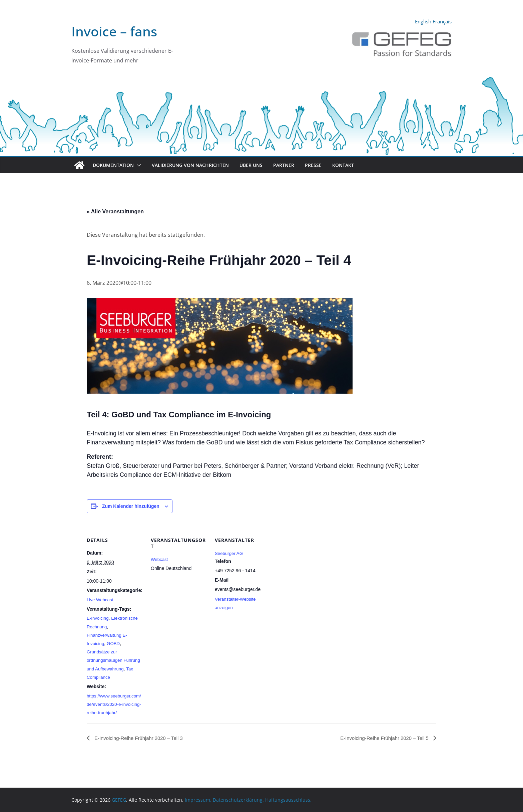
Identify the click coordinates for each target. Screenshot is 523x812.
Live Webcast (101, 600)
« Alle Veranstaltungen (115, 212)
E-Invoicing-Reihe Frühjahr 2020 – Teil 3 (141, 746)
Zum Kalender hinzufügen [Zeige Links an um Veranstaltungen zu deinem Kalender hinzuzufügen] (131, 506)
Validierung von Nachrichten (190, 165)
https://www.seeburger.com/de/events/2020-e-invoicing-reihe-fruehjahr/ (113, 713)
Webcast (160, 559)
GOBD (115, 643)
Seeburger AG (230, 553)
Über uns (251, 165)
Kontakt (343, 165)
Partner (284, 165)
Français (441, 21)
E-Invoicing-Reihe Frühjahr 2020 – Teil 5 (382, 746)
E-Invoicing (98, 618)
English (420, 21)
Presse (313, 165)
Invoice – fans (114, 31)
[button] (137, 165)
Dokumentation (113, 165)
